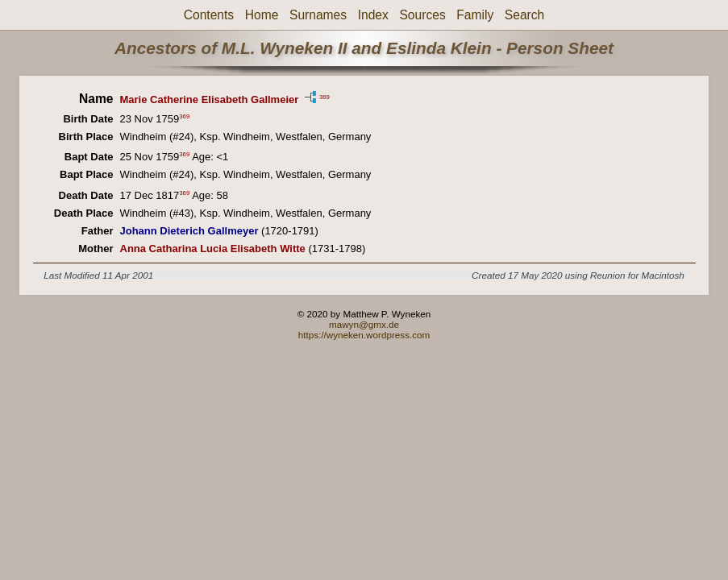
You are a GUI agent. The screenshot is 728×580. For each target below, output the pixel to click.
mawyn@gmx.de (364, 324)
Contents (209, 15)
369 (324, 96)
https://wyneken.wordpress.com (364, 335)
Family (475, 15)
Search (524, 15)
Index (373, 15)
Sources (422, 15)
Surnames (318, 15)
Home (262, 15)
